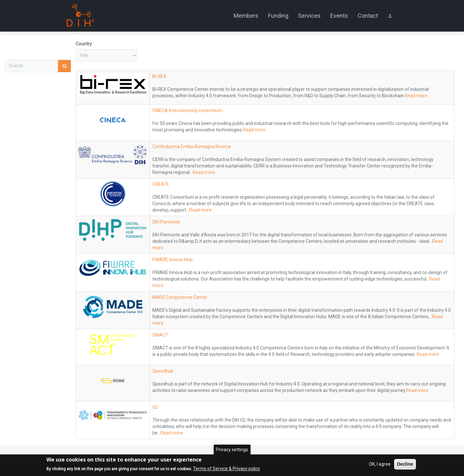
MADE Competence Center (180, 297)
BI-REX (159, 76)
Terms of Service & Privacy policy (227, 469)
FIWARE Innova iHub (173, 260)
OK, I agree (380, 464)
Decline (405, 464)
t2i (155, 407)
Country (84, 44)
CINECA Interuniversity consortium (187, 110)
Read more (416, 96)
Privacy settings (232, 450)
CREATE (161, 184)
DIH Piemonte (166, 222)
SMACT (160, 335)
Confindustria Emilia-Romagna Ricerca (192, 147)
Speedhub (163, 371)
